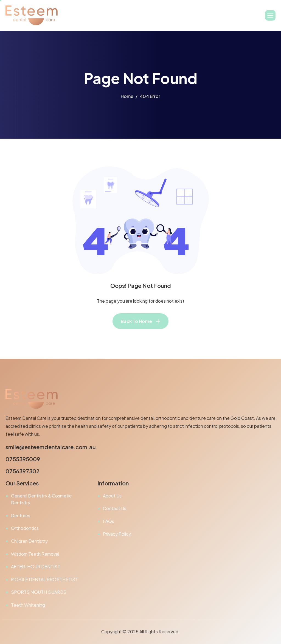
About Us (112, 496)
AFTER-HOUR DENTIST (36, 566)
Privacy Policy (117, 534)
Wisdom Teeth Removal (35, 554)
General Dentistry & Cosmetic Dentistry (41, 499)
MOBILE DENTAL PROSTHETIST (44, 579)
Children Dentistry (29, 541)
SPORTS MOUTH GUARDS (39, 592)
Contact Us (115, 508)
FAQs (109, 521)
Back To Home (136, 321)
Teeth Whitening (28, 605)
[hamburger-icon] (270, 15)
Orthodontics (25, 528)
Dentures (21, 515)
